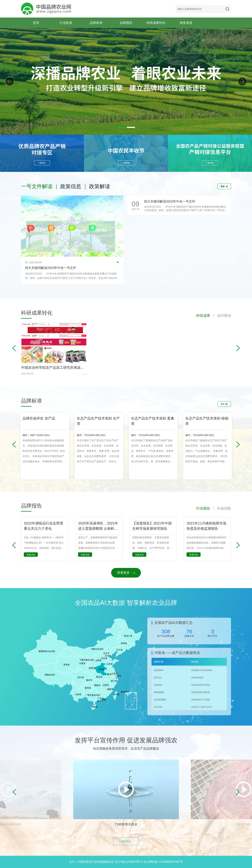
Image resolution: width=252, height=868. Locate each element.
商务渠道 (186, 23)
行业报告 (203, 508)
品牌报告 (126, 23)
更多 (224, 186)
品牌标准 (96, 23)
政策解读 (100, 186)
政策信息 (71, 186)
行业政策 (66, 23)
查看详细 (31, 555)
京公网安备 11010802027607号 (163, 862)
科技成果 (203, 315)
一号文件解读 (37, 186)
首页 (36, 23)
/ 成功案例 (221, 315)
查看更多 (126, 573)
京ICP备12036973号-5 (129, 862)
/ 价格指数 (221, 508)
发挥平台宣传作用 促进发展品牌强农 (126, 740)
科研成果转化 (156, 23)
